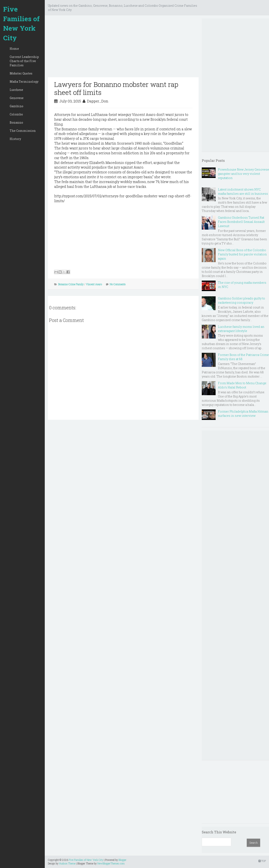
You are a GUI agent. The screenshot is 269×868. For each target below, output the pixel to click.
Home (14, 49)
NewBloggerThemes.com (111, 863)
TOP (262, 861)
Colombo (16, 114)
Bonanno (16, 122)
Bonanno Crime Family (71, 284)
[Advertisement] (123, 48)
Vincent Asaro (94, 284)
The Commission (23, 131)
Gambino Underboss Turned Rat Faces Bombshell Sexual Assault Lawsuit (241, 222)
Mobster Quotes (21, 73)
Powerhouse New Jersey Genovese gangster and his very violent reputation (243, 174)
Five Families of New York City (21, 23)
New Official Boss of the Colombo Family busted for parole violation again (242, 254)
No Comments (118, 284)
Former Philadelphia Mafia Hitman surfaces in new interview (243, 414)
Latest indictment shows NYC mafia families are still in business (243, 192)
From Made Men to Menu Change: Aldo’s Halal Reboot (242, 385)
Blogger (123, 860)
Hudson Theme (67, 863)
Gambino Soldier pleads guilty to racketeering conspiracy (241, 300)
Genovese (17, 98)
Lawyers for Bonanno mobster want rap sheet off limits (116, 88)
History (15, 139)
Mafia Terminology (24, 82)
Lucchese (16, 90)
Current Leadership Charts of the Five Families (24, 61)
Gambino (16, 106)
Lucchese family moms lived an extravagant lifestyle (241, 329)
